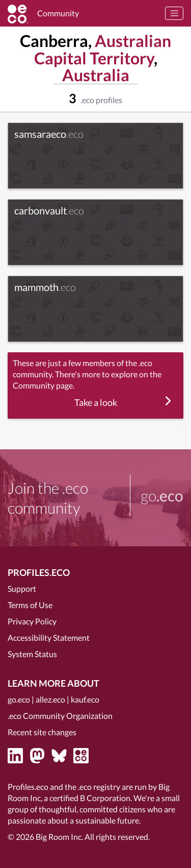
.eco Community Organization (60, 716)
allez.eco (50, 699)
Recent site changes (42, 732)
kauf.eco (85, 699)
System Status (32, 654)
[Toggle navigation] (174, 13)
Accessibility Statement (49, 637)
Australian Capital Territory (103, 49)
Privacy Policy (32, 621)
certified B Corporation (90, 798)
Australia (96, 75)
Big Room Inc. (59, 837)
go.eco (19, 699)
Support (22, 588)
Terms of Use (30, 605)
